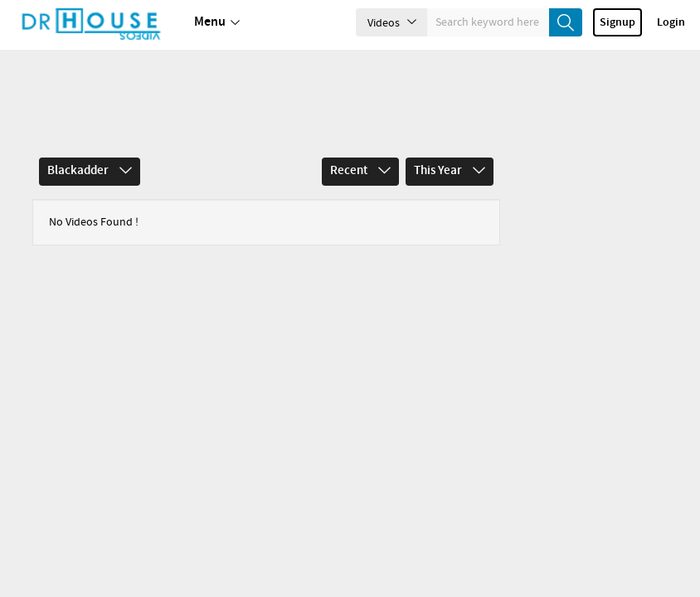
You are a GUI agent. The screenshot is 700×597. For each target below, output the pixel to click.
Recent (360, 121)
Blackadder (90, 121)
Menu (217, 22)
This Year (450, 121)
